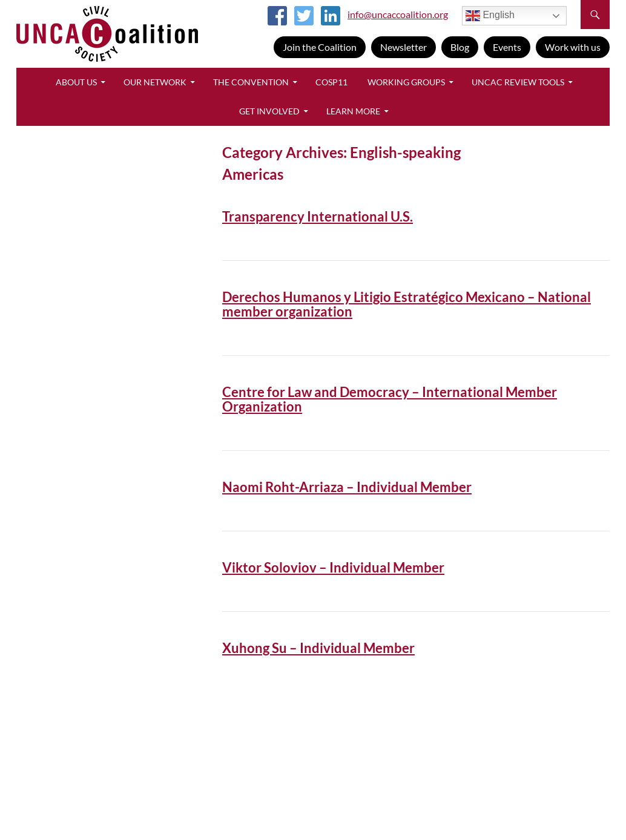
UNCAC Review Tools (518, 82)
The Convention (251, 82)
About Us (76, 82)
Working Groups (406, 82)
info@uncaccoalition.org (398, 14)
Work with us (573, 47)
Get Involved (269, 111)
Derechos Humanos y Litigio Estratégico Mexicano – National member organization (407, 304)
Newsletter (404, 47)
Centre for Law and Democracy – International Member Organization (390, 399)
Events (507, 47)
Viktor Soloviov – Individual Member (333, 567)
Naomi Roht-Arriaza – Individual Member (347, 487)
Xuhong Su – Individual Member (318, 648)
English (490, 16)
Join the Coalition (320, 47)
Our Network (155, 82)
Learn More (353, 111)
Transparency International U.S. (318, 216)
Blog (460, 47)
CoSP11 (331, 82)
